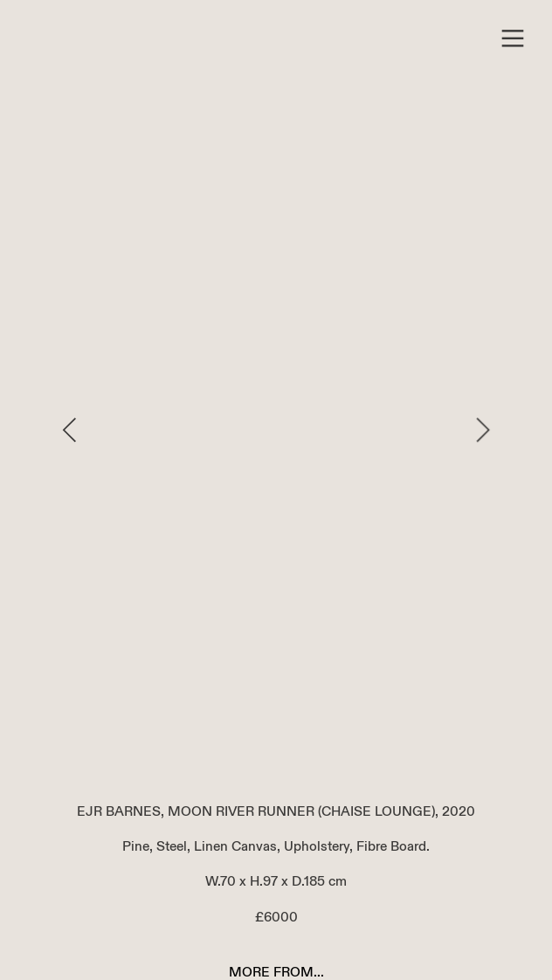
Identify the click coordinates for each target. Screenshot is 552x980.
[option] (276, 430)
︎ (513, 39)
